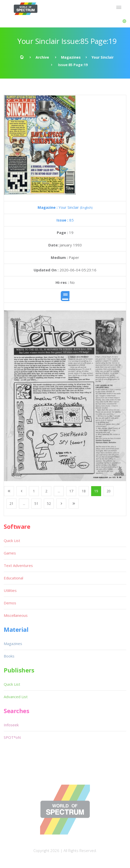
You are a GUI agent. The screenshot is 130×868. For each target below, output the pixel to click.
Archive (42, 57)
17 (71, 491)
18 (84, 491)
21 (11, 503)
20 (109, 491)
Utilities (10, 590)
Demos (10, 603)
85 (65, 220)
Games (10, 553)
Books (9, 656)
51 (36, 503)
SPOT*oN (12, 737)
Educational (13, 578)
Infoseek (11, 725)
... (59, 491)
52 (49, 503)
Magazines (71, 57)
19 (96, 491)
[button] (124, 21)
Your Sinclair (103, 57)
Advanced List (16, 697)
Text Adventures (18, 565)
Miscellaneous (16, 615)
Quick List (12, 541)
